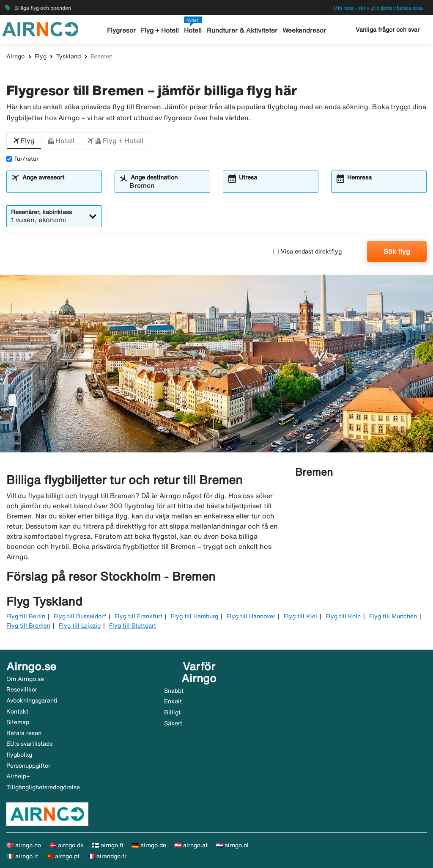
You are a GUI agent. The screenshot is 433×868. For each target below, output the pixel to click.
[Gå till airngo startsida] (40, 28)
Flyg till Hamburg (195, 616)
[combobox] (59, 185)
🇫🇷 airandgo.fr (107, 856)
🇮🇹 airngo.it (22, 856)
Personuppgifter (28, 766)
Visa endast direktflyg (307, 251)
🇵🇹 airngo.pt (63, 856)
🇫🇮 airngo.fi (108, 845)
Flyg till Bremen (28, 626)
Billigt (172, 712)
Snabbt (174, 691)
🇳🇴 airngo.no (24, 845)
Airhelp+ (18, 776)
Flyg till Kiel (300, 616)
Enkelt (173, 701)
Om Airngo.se (25, 679)
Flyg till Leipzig (80, 626)
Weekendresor (304, 30)
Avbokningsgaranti (32, 700)
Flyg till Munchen (393, 616)
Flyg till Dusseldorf (80, 616)
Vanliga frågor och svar (388, 30)
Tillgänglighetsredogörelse (43, 787)
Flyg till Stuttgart (133, 626)
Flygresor (121, 30)
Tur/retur (22, 159)
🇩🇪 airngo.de (149, 845)
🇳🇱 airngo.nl (232, 845)
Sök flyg (397, 251)
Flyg (41, 56)
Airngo (15, 56)
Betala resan (24, 733)
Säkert (173, 723)
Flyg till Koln (343, 616)
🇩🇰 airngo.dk (66, 845)
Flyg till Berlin (26, 616)
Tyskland (69, 56)
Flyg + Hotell (160, 30)
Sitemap (18, 722)
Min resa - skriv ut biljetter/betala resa (378, 8)
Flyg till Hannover (251, 616)
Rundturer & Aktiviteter (242, 30)
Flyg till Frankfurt (138, 616)
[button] (24, 141)
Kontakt (17, 711)
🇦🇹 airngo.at (191, 845)
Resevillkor (22, 689)
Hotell (193, 30)
